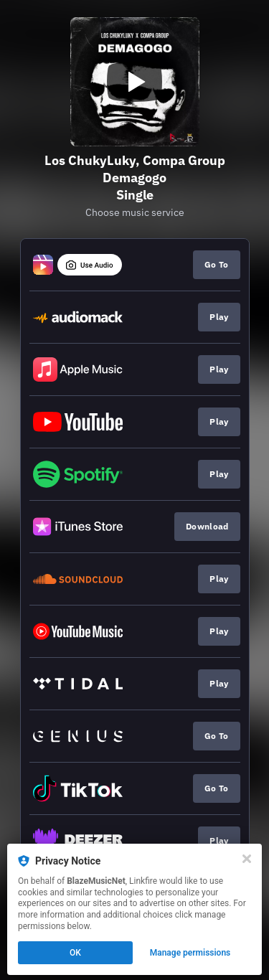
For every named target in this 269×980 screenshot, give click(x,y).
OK (75, 953)
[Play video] (135, 82)
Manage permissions (190, 953)
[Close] (247, 859)
